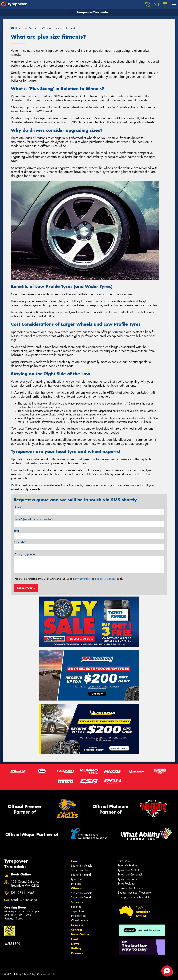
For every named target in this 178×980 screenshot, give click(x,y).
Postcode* (20, 542)
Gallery (76, 948)
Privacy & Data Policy (25, 974)
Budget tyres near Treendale (134, 893)
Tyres (75, 861)
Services (77, 902)
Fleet (74, 939)
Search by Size (80, 870)
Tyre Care (77, 879)
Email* (18, 531)
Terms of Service (106, 579)
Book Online (80, 934)
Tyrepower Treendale (89, 13)
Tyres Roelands (127, 884)
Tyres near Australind (130, 870)
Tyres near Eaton (128, 879)
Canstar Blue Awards (130, 888)
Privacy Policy (83, 579)
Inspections (77, 911)
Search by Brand (81, 875)
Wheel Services (80, 920)
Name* (18, 507)
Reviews (77, 953)
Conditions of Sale (46, 974)
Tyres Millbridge (127, 865)
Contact (76, 930)
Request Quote (26, 588)
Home (16, 28)
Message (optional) (25, 554)
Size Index (124, 861)
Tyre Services (79, 916)
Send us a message (24, 900)
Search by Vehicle (82, 866)
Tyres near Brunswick (130, 875)
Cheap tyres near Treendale (134, 897)
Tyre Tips (76, 884)
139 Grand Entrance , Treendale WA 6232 (26, 884)
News (75, 944)
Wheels (76, 888)
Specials (77, 925)
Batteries (76, 907)
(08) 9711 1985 (22, 893)
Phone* (33, 519)
